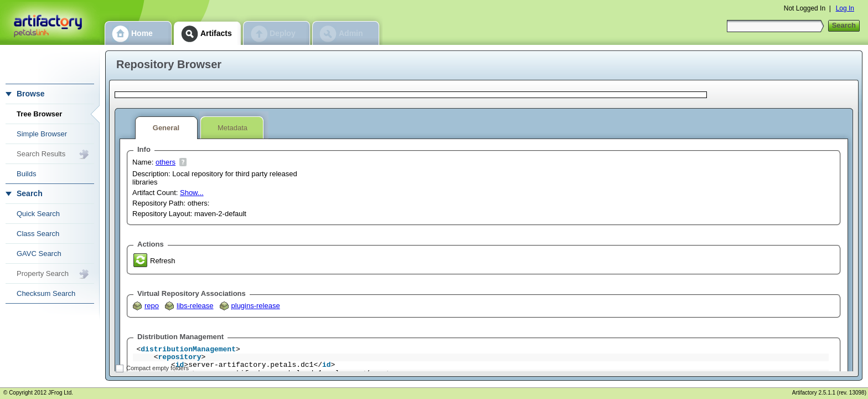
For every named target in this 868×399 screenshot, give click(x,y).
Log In (845, 8)
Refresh (163, 261)
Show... (192, 193)
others (166, 162)
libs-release (195, 306)
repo (152, 306)
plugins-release (256, 306)
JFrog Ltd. (61, 393)
